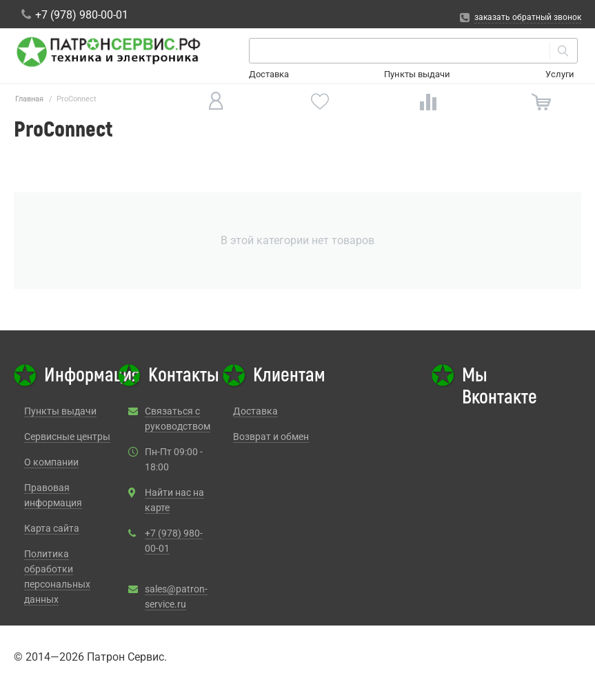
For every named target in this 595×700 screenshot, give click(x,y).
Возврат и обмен (271, 437)
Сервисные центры (67, 437)
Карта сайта (52, 528)
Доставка (269, 74)
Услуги (560, 74)
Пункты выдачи (417, 74)
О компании (51, 462)
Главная (29, 99)
